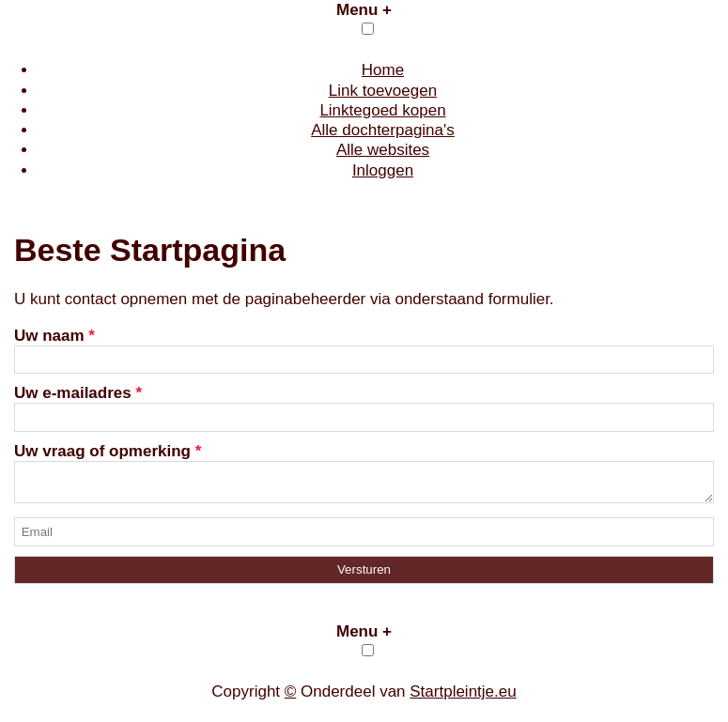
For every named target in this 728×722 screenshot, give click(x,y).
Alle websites (383, 150)
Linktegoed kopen (382, 110)
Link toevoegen (383, 91)
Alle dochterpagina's (383, 130)
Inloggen (383, 170)
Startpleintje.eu (463, 697)
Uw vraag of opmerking (108, 451)
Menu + (364, 10)
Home (383, 70)
